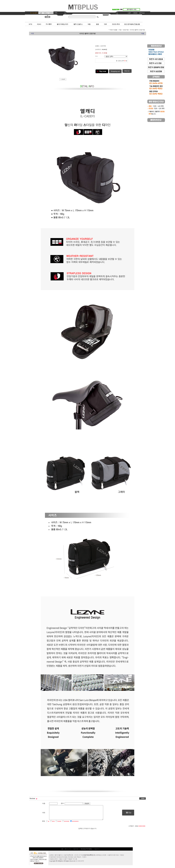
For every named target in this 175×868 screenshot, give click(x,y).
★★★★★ (75, 824)
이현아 (84, 860)
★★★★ (67, 824)
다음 (143, 33)
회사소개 (68, 852)
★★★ (59, 824)
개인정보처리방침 (62, 860)
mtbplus (60, 864)
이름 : (44, 803)
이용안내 (97, 852)
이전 (32, 33)
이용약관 (76, 852)
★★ (53, 824)
